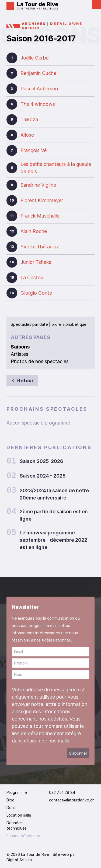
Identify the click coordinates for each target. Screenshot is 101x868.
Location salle (19, 815)
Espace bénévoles (23, 836)
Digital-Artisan (19, 860)
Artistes (20, 354)
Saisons (20, 347)
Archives (34, 24)
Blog (11, 800)
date (44, 324)
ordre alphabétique (69, 324)
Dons (11, 808)
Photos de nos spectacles (40, 361)
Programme (17, 792)
